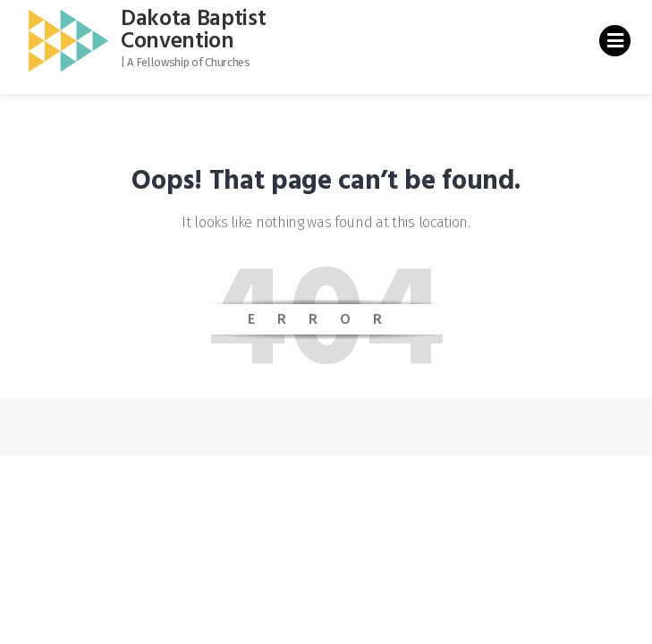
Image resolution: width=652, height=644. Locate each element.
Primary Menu (615, 45)
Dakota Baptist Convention (194, 31)
